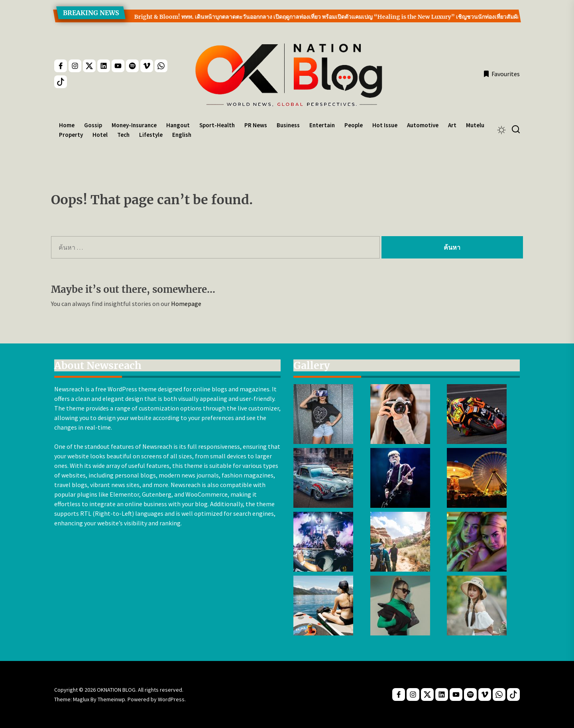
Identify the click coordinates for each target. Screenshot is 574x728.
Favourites (501, 74)
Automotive (423, 125)
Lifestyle (151, 135)
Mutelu (475, 125)
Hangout (178, 125)
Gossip (93, 125)
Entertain (322, 125)
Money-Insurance (134, 125)
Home (67, 125)
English (182, 135)
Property (71, 135)
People (354, 125)
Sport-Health (217, 125)
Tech (123, 135)
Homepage (186, 304)
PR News (256, 125)
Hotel (100, 135)
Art (452, 125)
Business (288, 125)
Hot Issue (385, 125)
